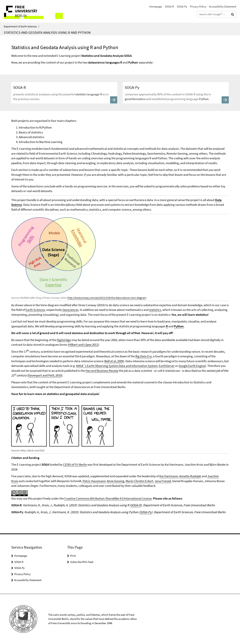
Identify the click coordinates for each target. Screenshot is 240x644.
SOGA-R (169, 6)
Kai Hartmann (169, 476)
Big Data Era (144, 356)
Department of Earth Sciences (21, 26)
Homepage (156, 6)
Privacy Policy (198, 6)
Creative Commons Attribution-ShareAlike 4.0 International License (108, 498)
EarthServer (167, 366)
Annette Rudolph (190, 476)
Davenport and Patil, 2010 (45, 375)
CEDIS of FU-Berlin (75, 464)
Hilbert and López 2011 (83, 345)
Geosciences (70, 310)
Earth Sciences (35, 310)
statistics (155, 310)
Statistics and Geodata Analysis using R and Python (47, 32)
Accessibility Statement (223, 6)
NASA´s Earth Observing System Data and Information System (117, 366)
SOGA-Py (182, 6)
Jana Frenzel (163, 481)
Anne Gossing (116, 481)
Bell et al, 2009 (114, 361)
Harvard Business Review (102, 371)
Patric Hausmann (94, 481)
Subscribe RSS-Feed (82, 562)
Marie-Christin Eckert (139, 481)
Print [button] (73, 556)
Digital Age (64, 340)
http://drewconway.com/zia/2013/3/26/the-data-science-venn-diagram (107, 298)
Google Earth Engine (192, 366)
